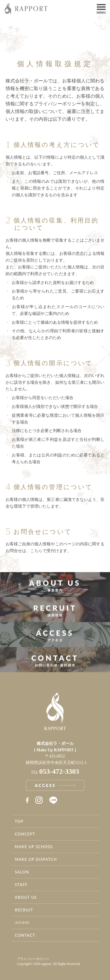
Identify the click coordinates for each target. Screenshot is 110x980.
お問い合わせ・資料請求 (55, 660)
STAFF (21, 885)
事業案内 (55, 585)
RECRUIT (24, 910)
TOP (19, 821)
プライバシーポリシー (33, 959)
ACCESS (22, 922)
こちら (36, 551)
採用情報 (55, 610)
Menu (101, 8)
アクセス (55, 635)
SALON (22, 872)
